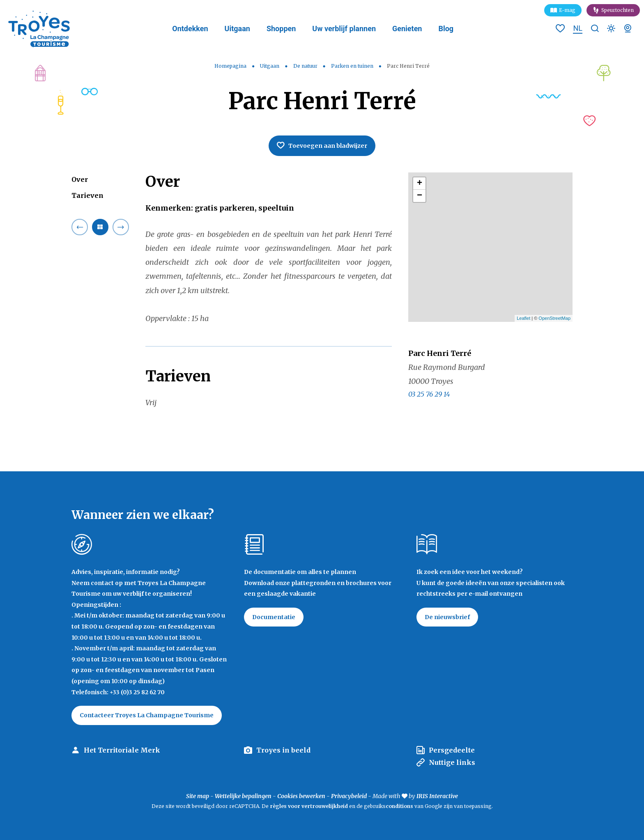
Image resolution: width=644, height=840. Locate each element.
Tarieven (87, 195)
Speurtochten (618, 10)
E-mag (567, 10)
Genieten (407, 29)
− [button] (420, 196)
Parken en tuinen (353, 66)
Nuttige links (452, 762)
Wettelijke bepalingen (243, 796)
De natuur (306, 66)
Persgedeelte (452, 750)
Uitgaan (237, 29)
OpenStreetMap (554, 318)
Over (80, 179)
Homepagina (230, 66)
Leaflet (523, 318)
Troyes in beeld (283, 750)
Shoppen (281, 29)
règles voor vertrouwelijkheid (309, 806)
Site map (198, 796)
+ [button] (420, 184)
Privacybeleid (349, 796)
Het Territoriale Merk (122, 750)
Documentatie (274, 617)
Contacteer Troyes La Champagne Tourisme (147, 715)
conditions (400, 806)
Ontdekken (190, 29)
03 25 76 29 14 (429, 394)
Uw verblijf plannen (344, 29)
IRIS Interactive (437, 796)
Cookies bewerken (301, 796)
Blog (446, 29)
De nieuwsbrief (447, 617)
